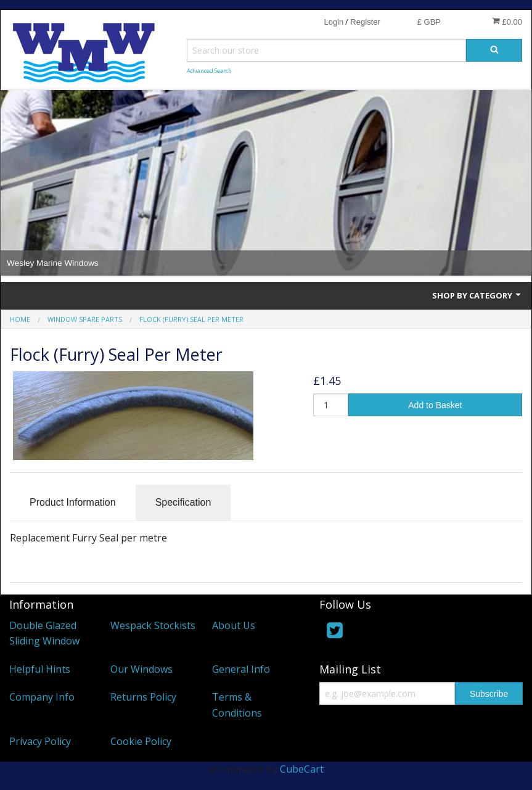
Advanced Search (209, 71)
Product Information (73, 502)
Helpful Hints (40, 669)
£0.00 (507, 22)
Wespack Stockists (153, 625)
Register (365, 22)
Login (334, 22)
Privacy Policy (40, 741)
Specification (183, 502)
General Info (241, 669)
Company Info (42, 697)
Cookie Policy (141, 741)
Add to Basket (435, 405)
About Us (234, 625)
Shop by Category (477, 295)
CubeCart (302, 769)
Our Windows (141, 669)
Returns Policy (143, 697)
